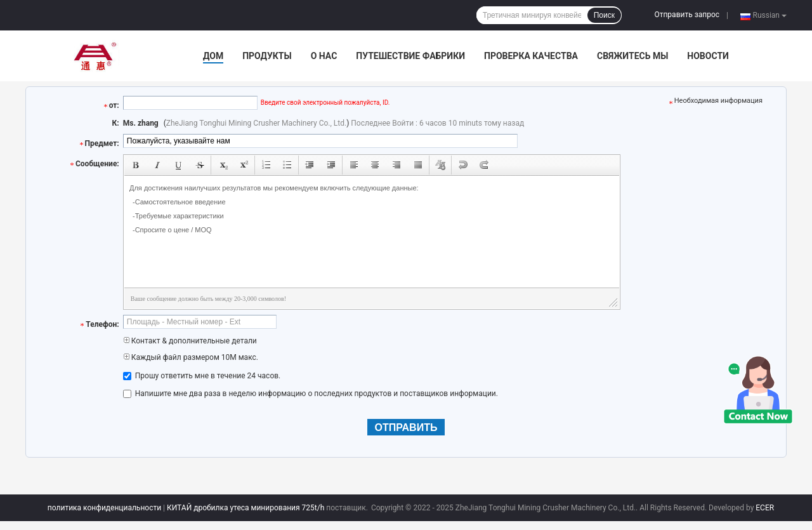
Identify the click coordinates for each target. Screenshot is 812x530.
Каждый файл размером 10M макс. (191, 357)
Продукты (267, 56)
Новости (708, 56)
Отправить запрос (687, 15)
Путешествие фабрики (410, 56)
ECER (765, 508)
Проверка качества (531, 56)
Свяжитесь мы (632, 56)
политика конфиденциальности (104, 508)
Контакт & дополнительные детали (190, 341)
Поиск (604, 15)
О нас (324, 56)
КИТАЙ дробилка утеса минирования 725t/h (246, 508)
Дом (213, 56)
